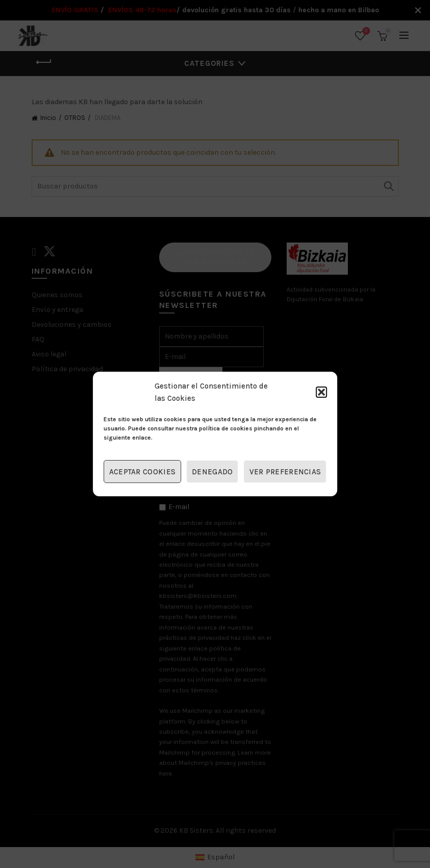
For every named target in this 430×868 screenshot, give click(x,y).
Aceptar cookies (143, 472)
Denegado (212, 472)
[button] (321, 392)
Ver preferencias (285, 472)
